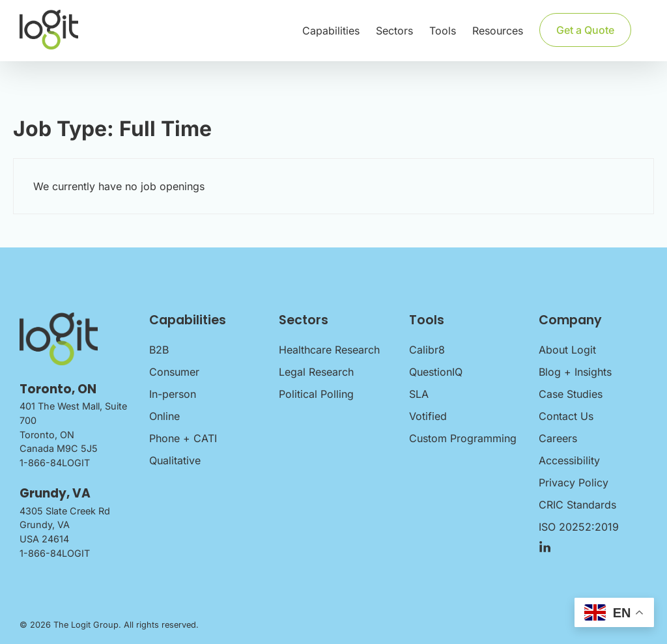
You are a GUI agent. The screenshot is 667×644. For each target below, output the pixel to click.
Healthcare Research (329, 350)
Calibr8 (427, 350)
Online (164, 416)
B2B (159, 350)
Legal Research (316, 372)
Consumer (174, 372)
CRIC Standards (577, 505)
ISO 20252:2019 (579, 527)
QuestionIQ (436, 372)
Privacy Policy (574, 483)
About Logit (567, 350)
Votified (428, 416)
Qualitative (175, 460)
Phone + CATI (183, 438)
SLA (419, 394)
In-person (173, 394)
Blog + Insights (575, 372)
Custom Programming (463, 438)
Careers (558, 438)
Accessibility (569, 460)
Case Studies (571, 394)
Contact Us (566, 416)
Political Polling (316, 394)
